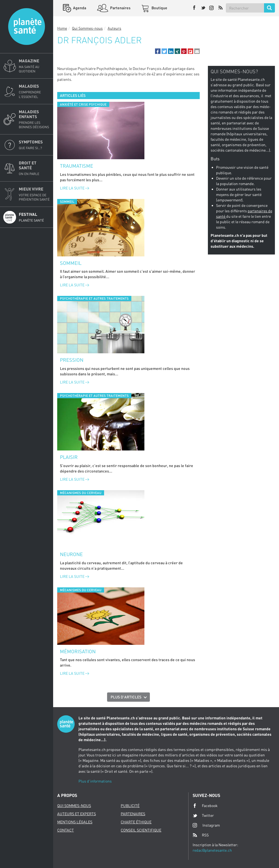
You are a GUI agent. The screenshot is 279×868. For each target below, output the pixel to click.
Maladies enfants (34, 119)
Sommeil (71, 263)
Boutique (159, 8)
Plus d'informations (95, 781)
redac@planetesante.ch (212, 850)
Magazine (34, 66)
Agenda (79, 8)
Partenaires (120, 8)
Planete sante (27, 27)
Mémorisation (78, 651)
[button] (158, 51)
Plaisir (69, 457)
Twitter (203, 815)
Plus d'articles (126, 697)
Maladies (34, 91)
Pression (72, 360)
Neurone (71, 554)
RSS (201, 835)
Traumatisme (77, 166)
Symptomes (34, 145)
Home (62, 28)
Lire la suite (75, 188)
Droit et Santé (34, 168)
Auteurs (114, 28)
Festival (34, 217)
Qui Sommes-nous (87, 28)
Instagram (206, 825)
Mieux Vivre (34, 194)
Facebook (205, 806)
